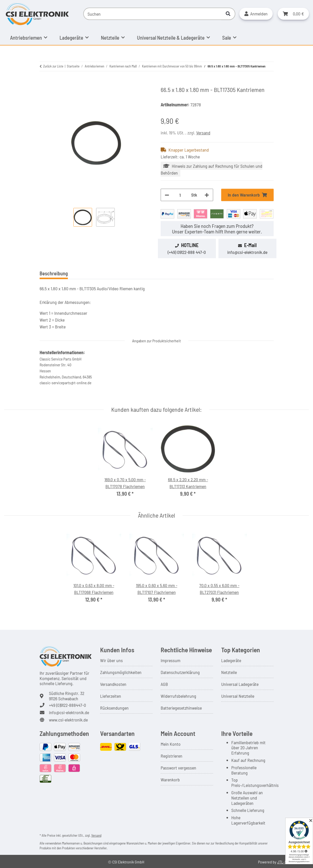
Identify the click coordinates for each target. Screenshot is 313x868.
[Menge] (180, 195)
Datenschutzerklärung (180, 672)
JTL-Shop (285, 862)
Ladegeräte (231, 660)
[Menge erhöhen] (207, 195)
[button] (256, 14)
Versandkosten (113, 684)
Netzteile (229, 672)
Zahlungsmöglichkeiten (121, 672)
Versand (203, 133)
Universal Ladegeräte (240, 684)
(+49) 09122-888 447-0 (187, 252)
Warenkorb (170, 780)
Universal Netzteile (238, 696)
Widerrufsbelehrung (178, 696)
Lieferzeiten (111, 696)
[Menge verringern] (167, 195)
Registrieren (172, 756)
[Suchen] (152, 14)
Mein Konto (171, 744)
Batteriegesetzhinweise (181, 708)
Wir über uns (111, 660)
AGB (164, 684)
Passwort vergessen (178, 768)
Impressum (170, 660)
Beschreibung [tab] (54, 273)
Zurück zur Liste (53, 66)
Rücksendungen (114, 708)
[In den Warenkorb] (44, 83)
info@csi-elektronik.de (247, 252)
